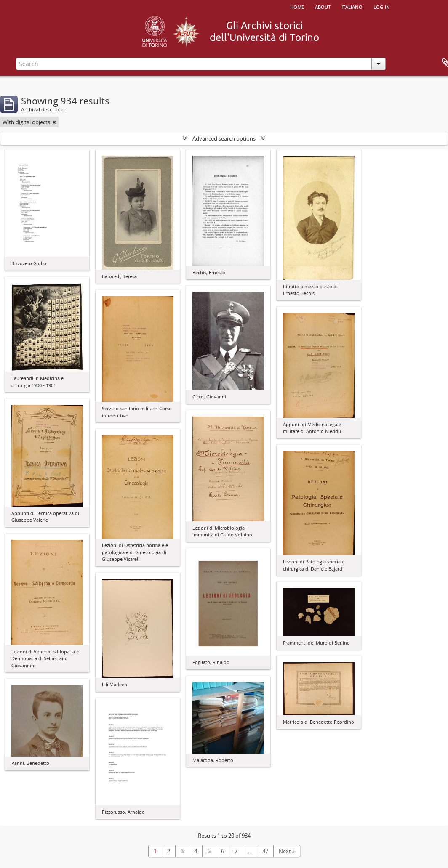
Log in (382, 6)
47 (265, 851)
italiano (352, 6)
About (323, 6)
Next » (287, 851)
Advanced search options (224, 138)
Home (297, 6)
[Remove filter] (54, 122)
